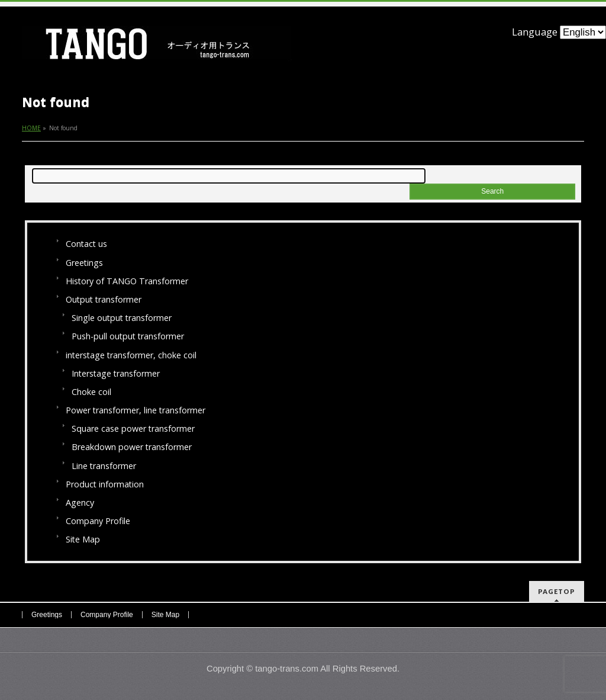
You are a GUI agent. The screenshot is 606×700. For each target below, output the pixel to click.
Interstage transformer (116, 373)
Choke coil (91, 392)
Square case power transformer (133, 428)
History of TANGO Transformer (127, 281)
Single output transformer (122, 318)
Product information (105, 484)
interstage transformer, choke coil (131, 355)
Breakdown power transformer (132, 447)
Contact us (86, 244)
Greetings (84, 263)
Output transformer (104, 299)
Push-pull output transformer (128, 336)
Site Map (83, 539)
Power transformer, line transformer (136, 410)
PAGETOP (557, 591)
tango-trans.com (287, 669)
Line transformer (104, 466)
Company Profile (98, 521)
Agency (80, 502)
